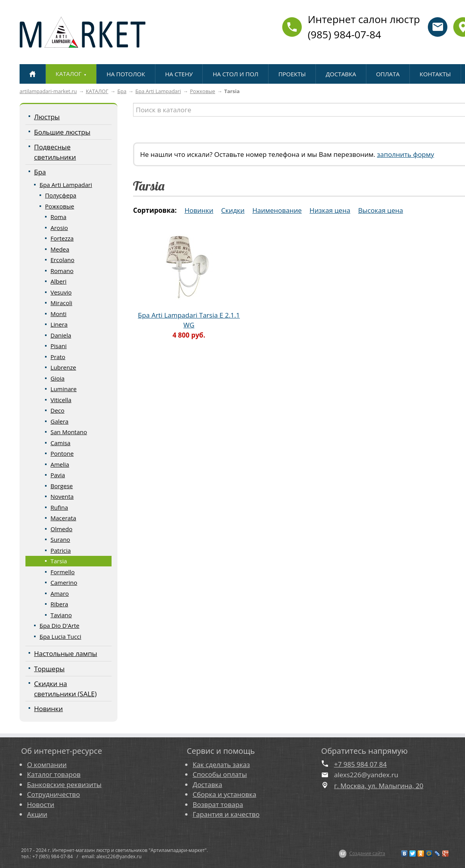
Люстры (47, 117)
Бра (122, 91)
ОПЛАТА (388, 74)
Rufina (59, 507)
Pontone (62, 453)
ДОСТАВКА (341, 74)
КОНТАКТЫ (435, 74)
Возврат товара (218, 804)
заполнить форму (406, 154)
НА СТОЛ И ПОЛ (235, 74)
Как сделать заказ (221, 765)
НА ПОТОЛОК (126, 74)
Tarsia (59, 561)
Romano (62, 271)
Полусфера (61, 195)
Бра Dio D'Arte (59, 625)
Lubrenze (63, 367)
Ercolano (62, 260)
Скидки (233, 210)
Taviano (61, 615)
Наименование (277, 210)
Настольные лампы (66, 653)
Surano (60, 539)
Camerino (64, 582)
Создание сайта (367, 853)
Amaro (60, 593)
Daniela (61, 335)
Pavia (58, 475)
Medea (60, 249)
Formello (63, 572)
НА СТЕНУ (179, 74)
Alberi (59, 281)
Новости (41, 804)
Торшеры (49, 669)
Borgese (62, 486)
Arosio (59, 228)
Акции (37, 814)
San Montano (69, 432)
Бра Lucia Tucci (60, 636)
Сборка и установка (224, 794)
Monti (59, 314)
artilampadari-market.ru (48, 91)
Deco (58, 410)
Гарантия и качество (226, 814)
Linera (59, 324)
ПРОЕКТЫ (292, 74)
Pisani (59, 346)
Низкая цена (330, 210)
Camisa (60, 443)
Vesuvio (61, 292)
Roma (59, 217)
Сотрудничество (53, 794)
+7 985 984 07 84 (360, 764)
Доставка (207, 784)
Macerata (63, 518)
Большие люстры (62, 132)
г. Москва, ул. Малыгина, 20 (379, 786)
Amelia (60, 464)
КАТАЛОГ (97, 91)
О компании (47, 765)
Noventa (62, 496)
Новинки (49, 709)
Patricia (61, 550)
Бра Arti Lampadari (158, 91)
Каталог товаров (54, 774)
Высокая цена (381, 210)
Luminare (64, 389)
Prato (58, 357)
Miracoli (61, 303)
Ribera (59, 604)
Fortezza (62, 238)
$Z (343, 854)
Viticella (61, 400)
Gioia (58, 378)
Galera (59, 421)
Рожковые (202, 91)
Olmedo (61, 529)
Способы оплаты (220, 774)
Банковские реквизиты (64, 784)
